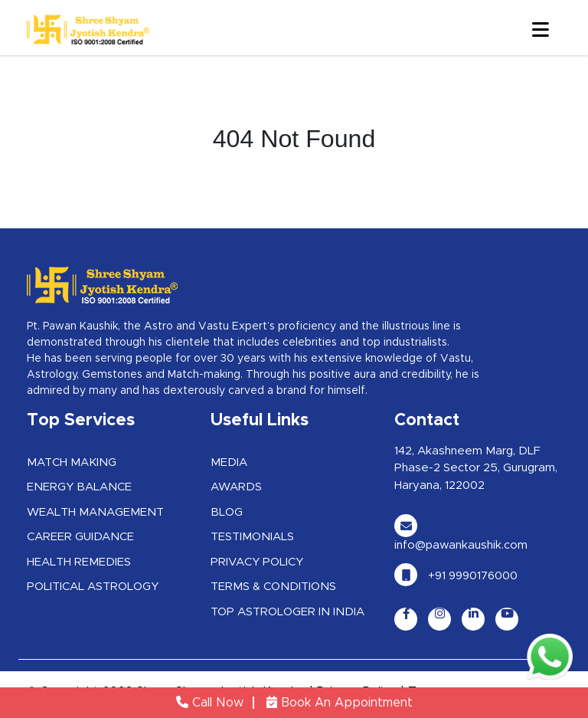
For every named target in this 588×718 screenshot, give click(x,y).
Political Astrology (93, 587)
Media (229, 462)
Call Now (210, 703)
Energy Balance (79, 487)
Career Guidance (80, 537)
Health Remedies (79, 562)
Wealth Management (95, 512)
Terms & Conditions (273, 587)
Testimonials (252, 537)
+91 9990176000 (456, 576)
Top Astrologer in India (287, 612)
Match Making (72, 462)
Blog (227, 512)
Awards (236, 487)
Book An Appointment (340, 703)
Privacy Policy (257, 562)
